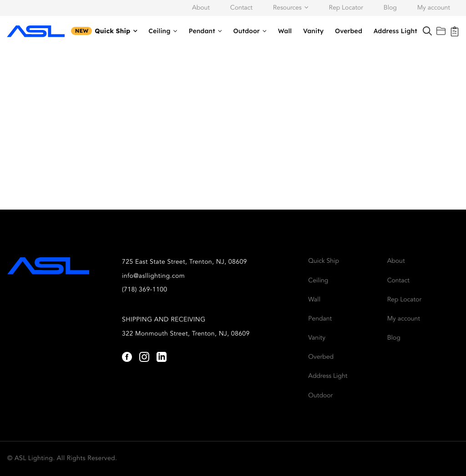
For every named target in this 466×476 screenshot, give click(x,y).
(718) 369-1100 (145, 290)
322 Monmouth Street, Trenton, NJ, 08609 (186, 334)
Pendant (202, 31)
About (201, 8)
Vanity (313, 31)
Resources (287, 8)
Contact (241, 8)
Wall (285, 31)
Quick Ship (112, 31)
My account (434, 8)
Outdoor (247, 31)
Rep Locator (346, 8)
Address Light (395, 31)
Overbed (349, 31)
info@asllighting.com (153, 276)
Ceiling (159, 31)
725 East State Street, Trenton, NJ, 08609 (185, 262)
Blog (390, 8)
